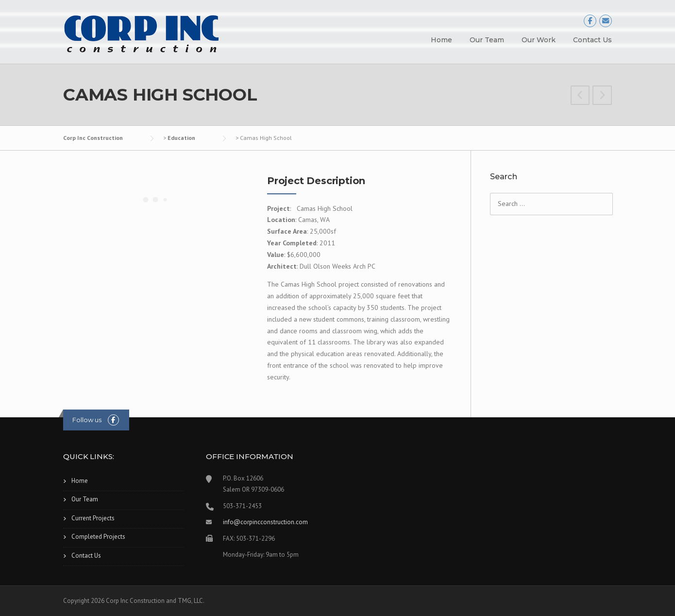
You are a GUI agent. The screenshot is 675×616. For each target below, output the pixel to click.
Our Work (539, 40)
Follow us (87, 420)
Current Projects (93, 518)
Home (441, 40)
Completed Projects (98, 537)
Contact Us (592, 40)
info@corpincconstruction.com (265, 522)
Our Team (487, 40)
